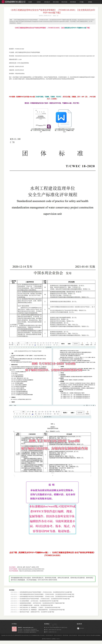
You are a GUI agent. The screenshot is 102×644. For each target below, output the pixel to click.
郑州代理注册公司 (49, 635)
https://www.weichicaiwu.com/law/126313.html (31, 569)
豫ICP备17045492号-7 (47, 639)
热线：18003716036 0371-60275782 (53, 630)
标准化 (34, 567)
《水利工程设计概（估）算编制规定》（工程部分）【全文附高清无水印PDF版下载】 (40, 607)
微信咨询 (82, 628)
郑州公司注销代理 (73, 635)
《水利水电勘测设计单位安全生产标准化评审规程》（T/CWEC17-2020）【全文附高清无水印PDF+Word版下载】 (47, 596)
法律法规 (39, 2)
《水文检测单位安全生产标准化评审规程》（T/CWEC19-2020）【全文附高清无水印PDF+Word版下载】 (45, 599)
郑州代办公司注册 (82, 635)
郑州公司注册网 (14, 635)
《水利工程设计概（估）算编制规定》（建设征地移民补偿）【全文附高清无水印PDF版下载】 (42, 610)
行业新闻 (30, 2)
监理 (24, 567)
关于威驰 (82, 2)
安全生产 (29, 567)
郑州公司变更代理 (58, 635)
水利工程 (20, 567)
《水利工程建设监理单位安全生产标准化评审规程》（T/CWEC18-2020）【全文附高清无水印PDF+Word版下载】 (47, 594)
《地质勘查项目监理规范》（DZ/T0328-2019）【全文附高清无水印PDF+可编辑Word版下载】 (42, 603)
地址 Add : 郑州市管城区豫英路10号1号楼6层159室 (56, 628)
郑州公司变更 (56, 2)
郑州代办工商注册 (90, 635)
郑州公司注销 (64, 2)
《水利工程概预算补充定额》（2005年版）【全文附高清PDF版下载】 (36, 605)
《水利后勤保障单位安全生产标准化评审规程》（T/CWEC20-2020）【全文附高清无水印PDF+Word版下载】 (46, 592)
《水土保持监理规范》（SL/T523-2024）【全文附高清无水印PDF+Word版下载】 (39, 601)
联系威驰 (90, 2)
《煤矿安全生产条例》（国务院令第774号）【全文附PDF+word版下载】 (37, 612)
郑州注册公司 (47, 2)
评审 (37, 567)
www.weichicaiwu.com (26, 635)
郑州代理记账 (73, 2)
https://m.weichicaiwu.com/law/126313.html (31, 571)
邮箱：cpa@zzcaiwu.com (51, 632)
